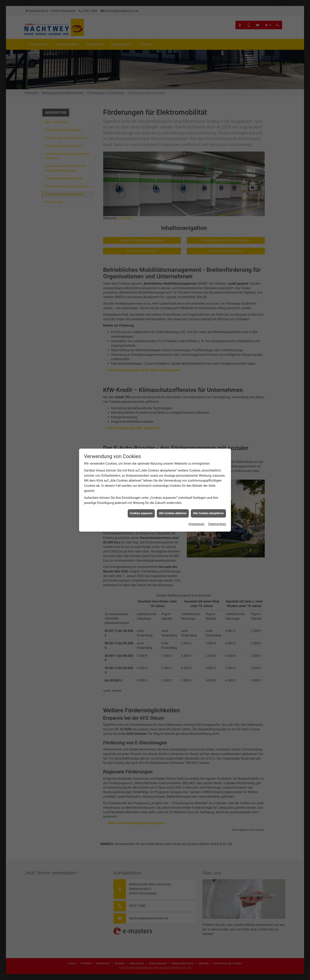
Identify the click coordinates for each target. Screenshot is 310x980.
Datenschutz (217, 375)
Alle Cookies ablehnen (173, 365)
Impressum (196, 375)
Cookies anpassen (141, 365)
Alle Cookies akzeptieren (208, 365)
